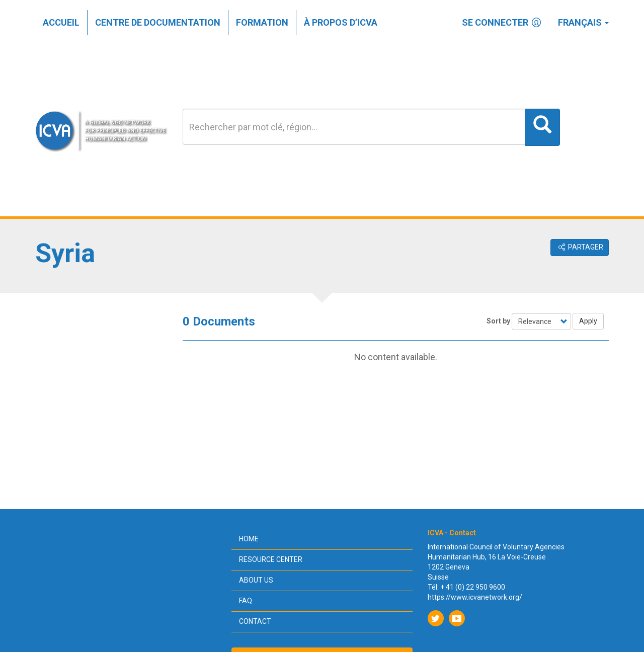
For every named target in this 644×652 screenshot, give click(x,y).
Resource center (271, 559)
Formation (262, 22)
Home (249, 539)
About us (256, 580)
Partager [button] (580, 247)
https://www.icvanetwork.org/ (475, 597)
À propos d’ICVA (341, 22)
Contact (255, 621)
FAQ (246, 601)
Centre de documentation (158, 22)
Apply (588, 321)
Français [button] (583, 22)
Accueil (61, 22)
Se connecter (502, 22)
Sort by (498, 321)
